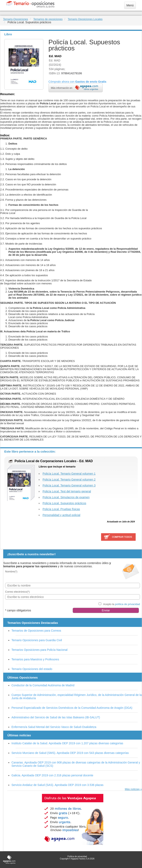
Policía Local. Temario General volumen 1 (69, 474)
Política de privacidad (77, 856)
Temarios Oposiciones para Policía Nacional (39, 650)
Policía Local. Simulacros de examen (66, 497)
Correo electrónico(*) (17, 592)
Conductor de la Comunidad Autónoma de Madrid (43, 685)
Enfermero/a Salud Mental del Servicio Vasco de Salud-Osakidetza (54, 727)
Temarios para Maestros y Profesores (35, 659)
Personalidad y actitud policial (61, 515)
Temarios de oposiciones (48, 19)
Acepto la (122, 604)
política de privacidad (127, 604)
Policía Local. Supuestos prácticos (64, 503)
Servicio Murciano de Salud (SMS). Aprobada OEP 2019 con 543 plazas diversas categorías (70, 753)
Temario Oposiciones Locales (85, 19)
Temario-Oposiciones (16, 19)
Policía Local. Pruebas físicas (61, 509)
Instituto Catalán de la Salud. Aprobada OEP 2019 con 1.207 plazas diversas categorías (67, 743)
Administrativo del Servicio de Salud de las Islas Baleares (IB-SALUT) (56, 717)
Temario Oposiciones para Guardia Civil (37, 640)
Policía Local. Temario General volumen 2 (69, 480)
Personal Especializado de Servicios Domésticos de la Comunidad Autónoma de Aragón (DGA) (72, 708)
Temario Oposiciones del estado (32, 669)
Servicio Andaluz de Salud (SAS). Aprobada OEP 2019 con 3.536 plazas (57, 785)
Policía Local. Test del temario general (67, 491)
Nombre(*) (11, 571)
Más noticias (132, 789)
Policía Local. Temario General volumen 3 (69, 485)
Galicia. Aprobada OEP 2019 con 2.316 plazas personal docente (52, 775)
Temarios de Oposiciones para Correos (36, 631)
